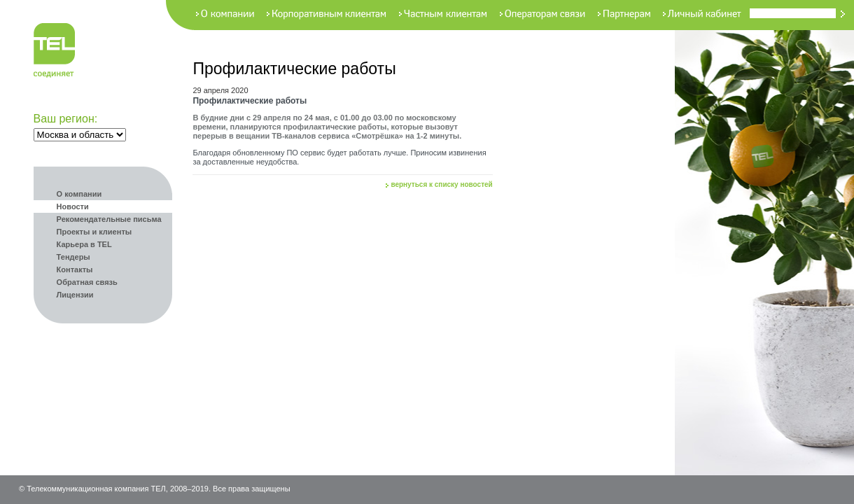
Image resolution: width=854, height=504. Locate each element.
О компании (79, 194)
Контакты (75, 269)
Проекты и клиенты (94, 232)
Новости (73, 206)
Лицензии (75, 295)
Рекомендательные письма (109, 219)
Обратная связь (87, 282)
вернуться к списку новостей (441, 184)
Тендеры (73, 257)
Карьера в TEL (84, 244)
